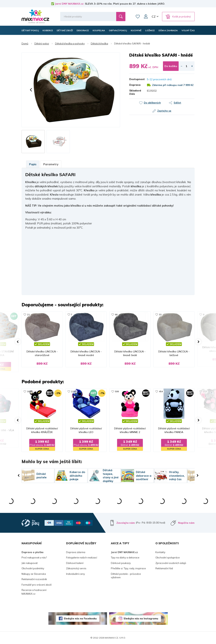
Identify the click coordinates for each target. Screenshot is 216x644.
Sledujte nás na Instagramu (141, 618)
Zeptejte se (164, 111)
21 (28, 314)
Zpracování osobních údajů (171, 563)
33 (160, 314)
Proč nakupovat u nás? (34, 558)
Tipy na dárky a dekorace (125, 558)
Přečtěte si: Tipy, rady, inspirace (128, 568)
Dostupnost (135, 79)
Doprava (135, 85)
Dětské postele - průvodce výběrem (126, 576)
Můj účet (146, 17)
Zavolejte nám (126, 523)
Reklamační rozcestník (34, 579)
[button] (31, 90)
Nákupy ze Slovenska (34, 574)
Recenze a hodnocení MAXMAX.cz (34, 592)
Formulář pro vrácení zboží (37, 585)
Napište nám (186, 523)
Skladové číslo (135, 92)
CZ (154, 17)
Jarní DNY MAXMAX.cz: (70, 4)
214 (205, 391)
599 (117, 391)
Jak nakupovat (30, 563)
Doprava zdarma (76, 552)
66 (116, 314)
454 (161, 391)
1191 (73, 391)
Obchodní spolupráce (168, 558)
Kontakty (160, 552)
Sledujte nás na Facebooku (80, 618)
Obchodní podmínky (33, 568)
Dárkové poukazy (121, 563)
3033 (30, 391)
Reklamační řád (164, 568)
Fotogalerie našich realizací (82, 558)
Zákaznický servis (76, 568)
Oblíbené (138, 17)
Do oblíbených (152, 103)
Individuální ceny (75, 574)
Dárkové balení (75, 563)
